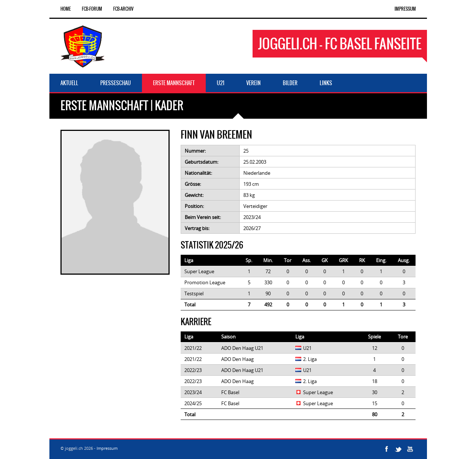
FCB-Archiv (123, 9)
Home (66, 9)
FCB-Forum (92, 9)
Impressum (405, 9)
